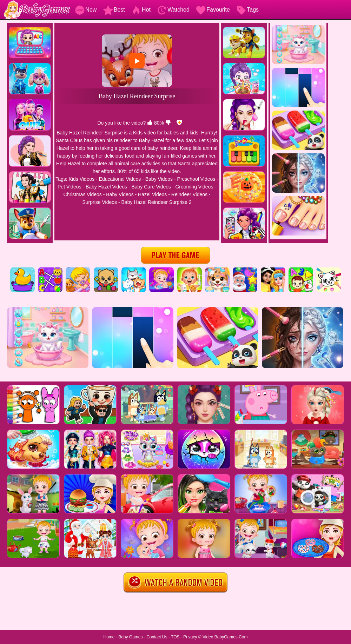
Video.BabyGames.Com (225, 637)
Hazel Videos (152, 194)
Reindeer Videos (189, 194)
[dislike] (168, 123)
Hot (141, 10)
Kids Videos (82, 179)
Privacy (190, 637)
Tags (247, 10)
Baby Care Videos (151, 187)
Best (114, 10)
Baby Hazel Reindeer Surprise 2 (157, 202)
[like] (150, 123)
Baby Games (130, 637)
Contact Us (157, 637)
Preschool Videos (196, 179)
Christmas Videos (82, 194)
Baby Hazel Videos (106, 187)
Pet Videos (69, 187)
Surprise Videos (100, 202)
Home (109, 637)
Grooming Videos (194, 187)
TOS (175, 637)
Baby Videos (159, 179)
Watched (173, 10)
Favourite (213, 10)
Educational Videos (120, 179)
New (86, 10)
